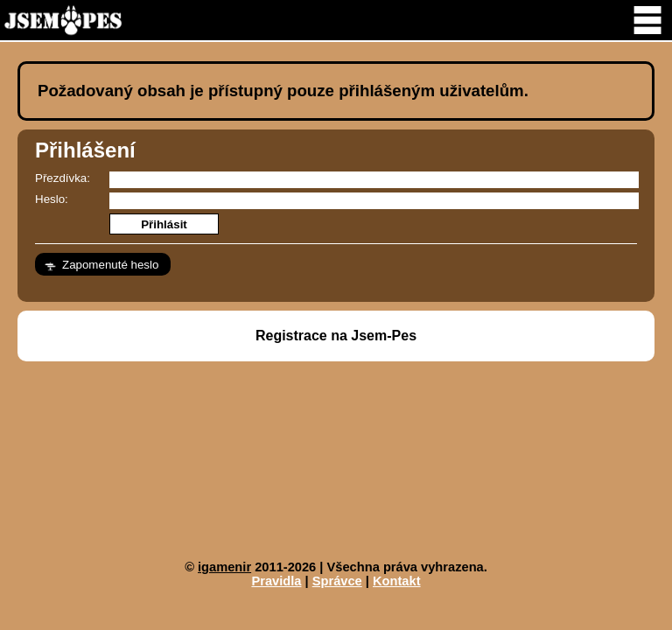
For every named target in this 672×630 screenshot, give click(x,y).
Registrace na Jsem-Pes (336, 336)
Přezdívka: (63, 178)
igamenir (224, 567)
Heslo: (52, 199)
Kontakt (397, 581)
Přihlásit (164, 224)
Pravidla (276, 581)
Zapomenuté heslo (110, 265)
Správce (337, 581)
